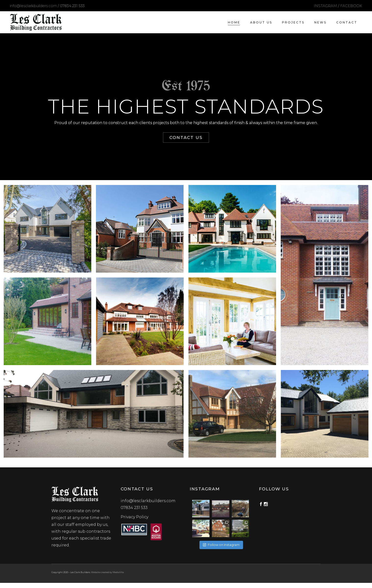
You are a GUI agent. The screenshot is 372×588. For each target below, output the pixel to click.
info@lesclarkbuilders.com (33, 6)
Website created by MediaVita (107, 572)
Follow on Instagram (221, 545)
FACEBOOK (351, 6)
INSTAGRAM (325, 6)
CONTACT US (186, 138)
